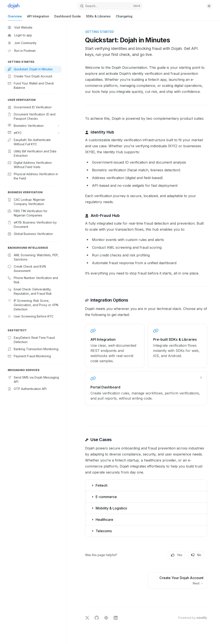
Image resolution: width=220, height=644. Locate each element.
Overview (15, 18)
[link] (115, 346)
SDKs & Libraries (98, 18)
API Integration (38, 18)
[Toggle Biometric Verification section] (33, 126)
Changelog (124, 18)
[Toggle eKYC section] (33, 133)
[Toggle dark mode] (209, 6)
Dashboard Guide (68, 18)
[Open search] (110, 6)
